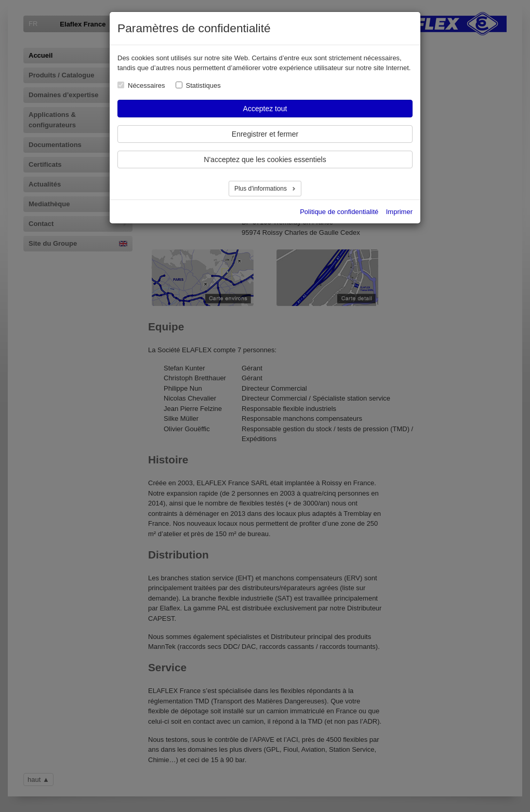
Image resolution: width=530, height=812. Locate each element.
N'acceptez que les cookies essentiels (265, 159)
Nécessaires (147, 85)
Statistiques (203, 85)
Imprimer (399, 212)
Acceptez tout (265, 109)
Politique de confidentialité (339, 212)
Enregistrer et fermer (265, 134)
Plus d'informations (261, 189)
